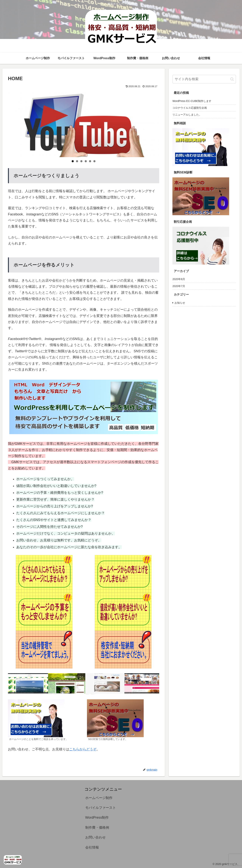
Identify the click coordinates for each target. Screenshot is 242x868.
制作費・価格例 (97, 828)
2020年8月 (179, 279)
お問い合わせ (95, 837)
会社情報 (92, 847)
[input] (204, 79)
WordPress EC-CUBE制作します (192, 101)
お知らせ (180, 303)
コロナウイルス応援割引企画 (190, 108)
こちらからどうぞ (83, 749)
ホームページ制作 (99, 798)
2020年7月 (179, 286)
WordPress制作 (97, 818)
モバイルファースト (101, 808)
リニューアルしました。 (187, 115)
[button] (232, 79)
